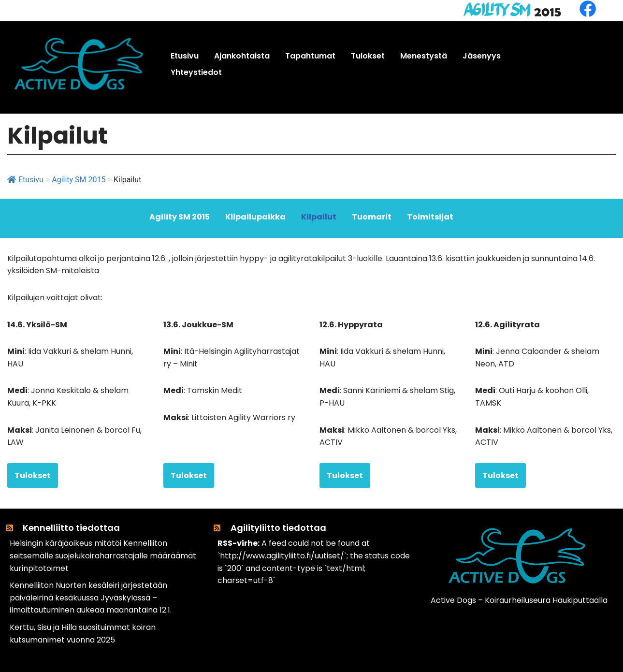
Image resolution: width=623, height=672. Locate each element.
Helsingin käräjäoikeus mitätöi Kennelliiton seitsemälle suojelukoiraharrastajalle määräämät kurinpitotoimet (103, 555)
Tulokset (33, 475)
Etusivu (25, 180)
